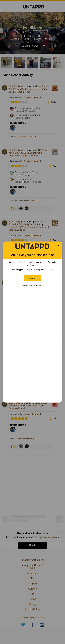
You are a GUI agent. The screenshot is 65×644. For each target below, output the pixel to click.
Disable (32, 278)
